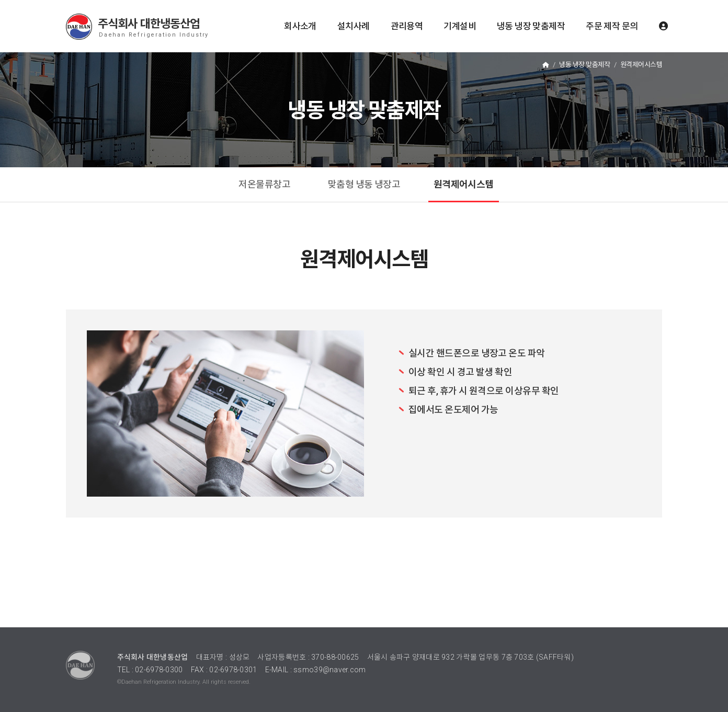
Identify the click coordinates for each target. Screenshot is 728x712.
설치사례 (354, 26)
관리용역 (407, 26)
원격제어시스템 (464, 184)
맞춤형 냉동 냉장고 (364, 184)
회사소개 (300, 26)
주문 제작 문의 (612, 26)
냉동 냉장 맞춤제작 (531, 26)
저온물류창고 (264, 184)
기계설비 (460, 26)
